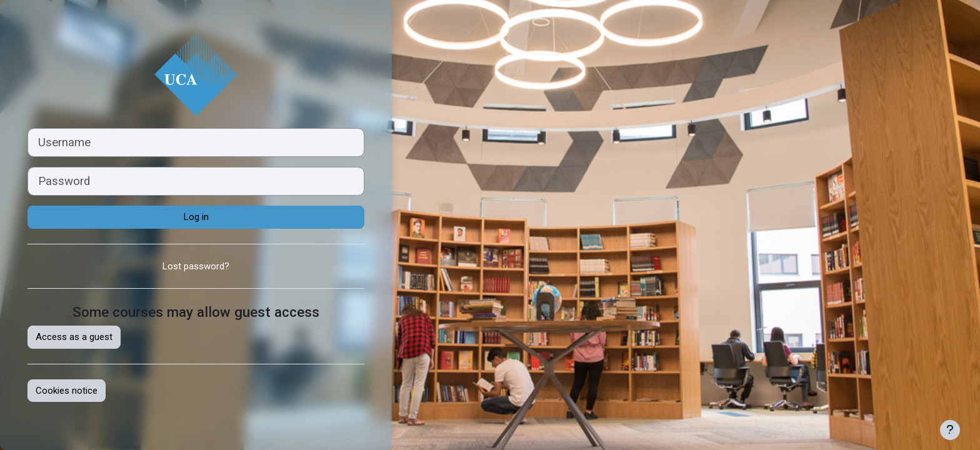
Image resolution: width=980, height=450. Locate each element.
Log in (196, 217)
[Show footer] (950, 430)
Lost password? (196, 266)
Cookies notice (67, 391)
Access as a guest (74, 337)
